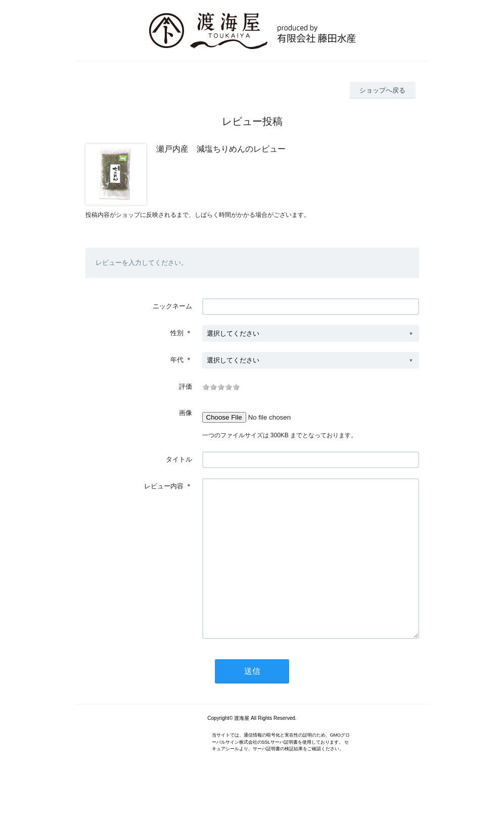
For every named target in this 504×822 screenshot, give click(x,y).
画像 (186, 413)
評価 (186, 386)
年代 (177, 360)
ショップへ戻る (382, 90)
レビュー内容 (164, 486)
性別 (177, 333)
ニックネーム (172, 306)
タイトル (179, 459)
